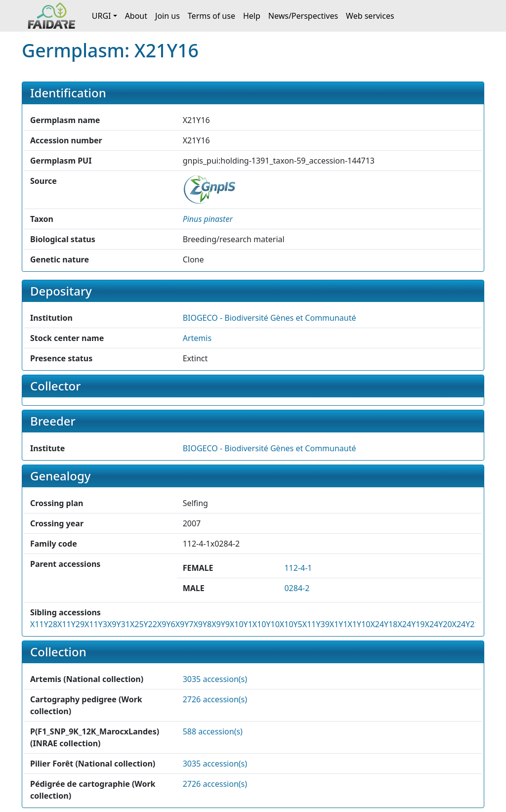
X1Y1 (339, 624)
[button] (208, 219)
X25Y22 (144, 624)
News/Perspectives (303, 16)
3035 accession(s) (215, 679)
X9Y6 (166, 624)
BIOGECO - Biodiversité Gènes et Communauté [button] (270, 318)
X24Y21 (466, 624)
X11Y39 (316, 624)
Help (252, 16)
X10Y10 (266, 624)
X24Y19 (411, 624)
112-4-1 (298, 568)
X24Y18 (384, 624)
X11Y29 (71, 624)
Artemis (197, 338)
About (136, 16)
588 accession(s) (213, 731)
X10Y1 (241, 624)
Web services (370, 16)
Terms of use (211, 16)
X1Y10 (359, 624)
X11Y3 (96, 624)
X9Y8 (202, 624)
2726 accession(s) (215, 699)
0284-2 (297, 588)
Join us (168, 16)
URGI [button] (102, 16)
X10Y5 (291, 624)
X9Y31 (119, 624)
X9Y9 (221, 624)
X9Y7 (185, 624)
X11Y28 (44, 624)
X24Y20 (439, 624)
